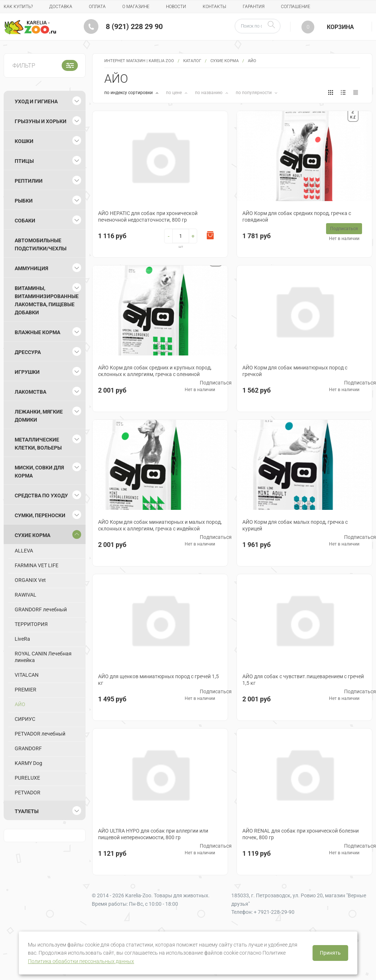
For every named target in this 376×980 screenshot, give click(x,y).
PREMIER (26, 690)
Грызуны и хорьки (41, 121)
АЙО (20, 704)
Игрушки (27, 372)
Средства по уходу (41, 496)
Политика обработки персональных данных (81, 961)
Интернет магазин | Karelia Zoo (139, 61)
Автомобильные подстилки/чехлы (41, 244)
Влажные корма (37, 332)
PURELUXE (27, 778)
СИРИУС (25, 719)
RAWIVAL (26, 595)
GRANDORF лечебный (41, 609)
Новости (176, 7)
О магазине (136, 7)
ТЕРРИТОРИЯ (31, 624)
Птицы (24, 161)
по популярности (254, 93)
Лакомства (30, 392)
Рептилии (29, 181)
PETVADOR (28, 793)
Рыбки (24, 201)
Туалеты (27, 811)
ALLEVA (24, 551)
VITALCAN (27, 675)
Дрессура (28, 352)
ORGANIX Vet (30, 580)
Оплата (97, 7)
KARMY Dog (28, 763)
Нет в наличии (344, 239)
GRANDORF (28, 748)
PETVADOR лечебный (40, 734)
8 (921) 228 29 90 (134, 26)
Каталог (192, 61)
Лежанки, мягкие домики (39, 416)
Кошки (24, 141)
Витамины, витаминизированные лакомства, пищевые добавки (47, 300)
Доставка (61, 7)
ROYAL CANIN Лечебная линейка (43, 657)
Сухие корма (225, 61)
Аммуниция (31, 268)
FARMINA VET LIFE (37, 565)
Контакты (214, 7)
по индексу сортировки (129, 93)
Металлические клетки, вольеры (38, 444)
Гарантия (254, 7)
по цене (174, 93)
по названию (209, 93)
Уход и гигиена (36, 101)
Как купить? (18, 7)
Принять (330, 953)
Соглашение (296, 7)
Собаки (25, 221)
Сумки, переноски (40, 515)
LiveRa (22, 639)
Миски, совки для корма (39, 472)
